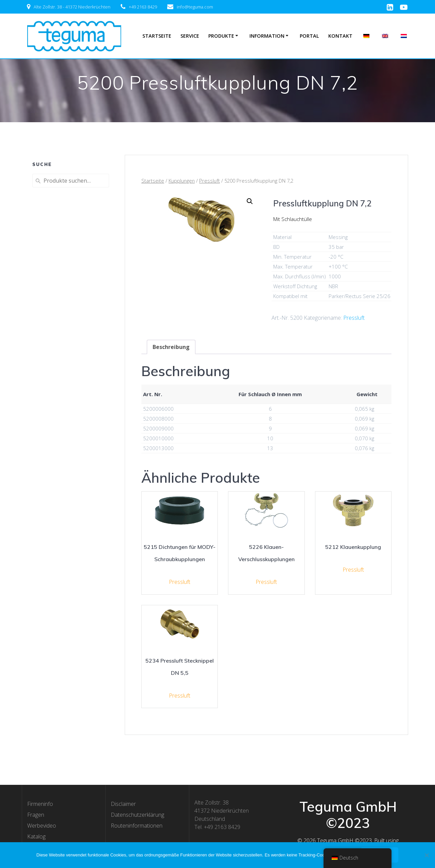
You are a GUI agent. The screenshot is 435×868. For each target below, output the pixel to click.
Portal (309, 36)
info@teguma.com (195, 7)
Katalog (36, 836)
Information (267, 36)
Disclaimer (123, 804)
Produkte (221, 36)
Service (190, 36)
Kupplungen (182, 181)
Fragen (36, 815)
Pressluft (210, 181)
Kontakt (340, 36)
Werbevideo (42, 826)
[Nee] (427, 855)
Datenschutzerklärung (137, 815)
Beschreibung (171, 347)
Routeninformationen (137, 826)
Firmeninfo (40, 804)
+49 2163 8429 (143, 7)
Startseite (157, 36)
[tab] (171, 347)
